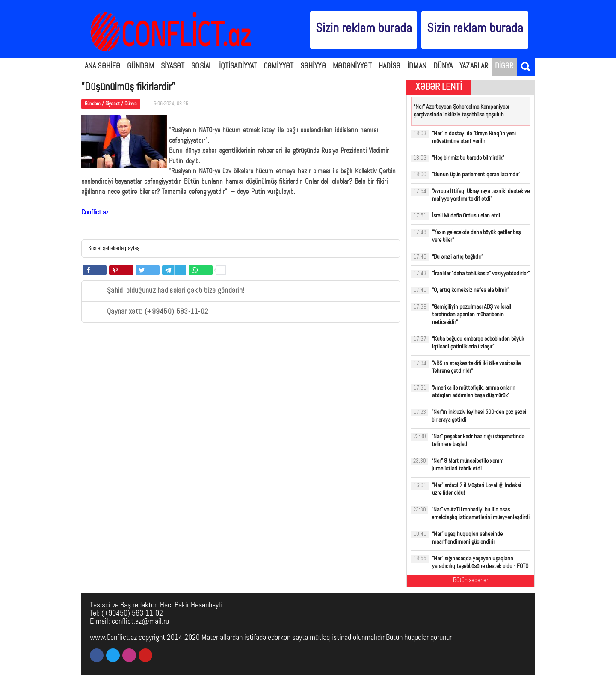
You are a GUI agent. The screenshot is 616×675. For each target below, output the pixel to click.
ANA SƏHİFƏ (102, 67)
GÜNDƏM (141, 67)
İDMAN (417, 67)
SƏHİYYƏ (313, 67)
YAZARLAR (474, 67)
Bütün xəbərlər (471, 581)
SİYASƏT (173, 67)
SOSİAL (202, 67)
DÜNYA (443, 67)
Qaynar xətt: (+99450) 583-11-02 (148, 312)
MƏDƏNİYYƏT (352, 67)
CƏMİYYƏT (278, 67)
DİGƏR (504, 67)
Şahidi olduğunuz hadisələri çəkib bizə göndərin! (166, 291)
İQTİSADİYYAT (238, 67)
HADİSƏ (390, 67)
